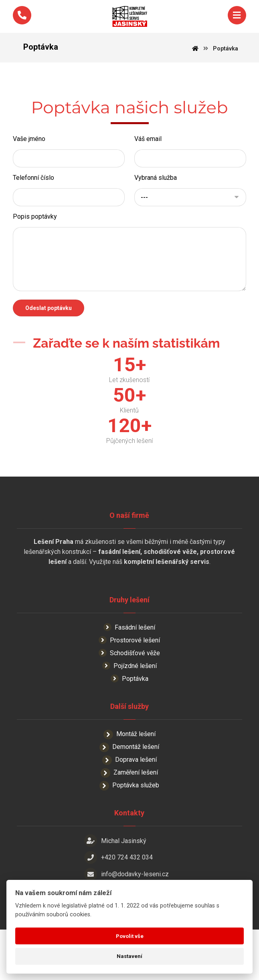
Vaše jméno (29, 147)
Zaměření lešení (129, 795)
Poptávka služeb (129, 808)
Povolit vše (130, 936)
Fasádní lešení (129, 650)
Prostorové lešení (129, 663)
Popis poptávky (35, 225)
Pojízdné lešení (129, 688)
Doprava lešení (129, 782)
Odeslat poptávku (49, 316)
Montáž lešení (129, 757)
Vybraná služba (156, 186)
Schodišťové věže (129, 675)
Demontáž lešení (129, 770)
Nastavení (129, 956)
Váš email (148, 147)
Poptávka (129, 701)
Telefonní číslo (33, 186)
